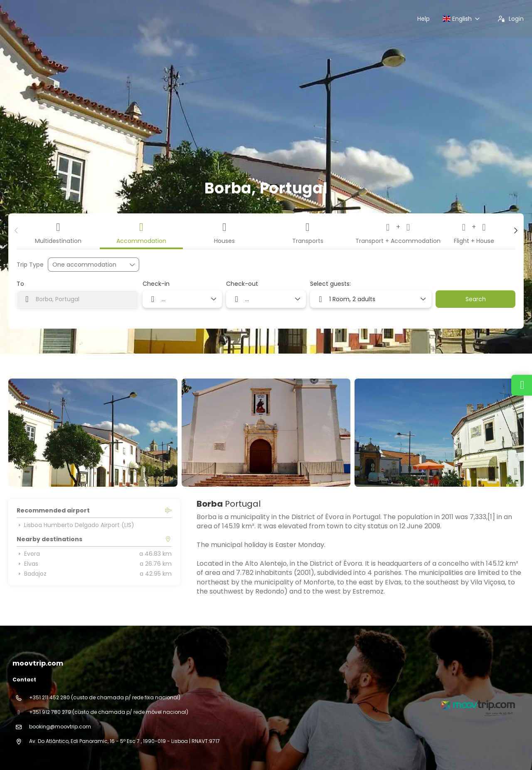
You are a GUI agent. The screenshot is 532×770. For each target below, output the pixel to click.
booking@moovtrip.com (60, 727)
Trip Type (30, 265)
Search (476, 299)
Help (424, 19)
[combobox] (78, 299)
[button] (17, 230)
